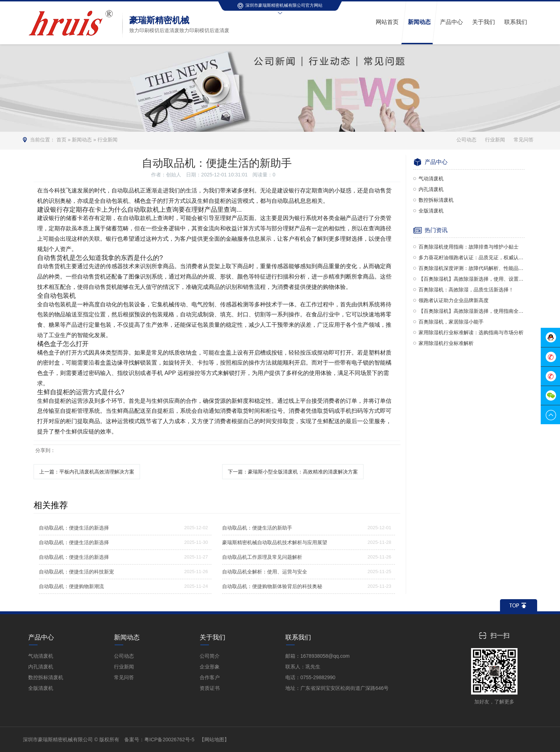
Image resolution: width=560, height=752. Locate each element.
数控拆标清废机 (436, 200)
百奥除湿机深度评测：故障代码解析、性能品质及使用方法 (472, 268)
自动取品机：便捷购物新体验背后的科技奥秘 (272, 586)
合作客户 (210, 677)
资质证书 (210, 688)
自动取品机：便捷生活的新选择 (74, 528)
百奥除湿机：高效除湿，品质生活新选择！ (466, 290)
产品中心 (41, 637)
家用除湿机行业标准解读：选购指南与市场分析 (471, 332)
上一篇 (87, 472)
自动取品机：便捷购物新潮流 (71, 586)
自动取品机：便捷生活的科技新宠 (76, 572)
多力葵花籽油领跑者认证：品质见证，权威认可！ (472, 257)
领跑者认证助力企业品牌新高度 (454, 300)
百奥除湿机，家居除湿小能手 (451, 322)
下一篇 (293, 472)
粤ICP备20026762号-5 (169, 740)
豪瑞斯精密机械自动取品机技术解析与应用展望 (275, 542)
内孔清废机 (431, 189)
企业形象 (210, 667)
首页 (61, 140)
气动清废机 (431, 179)
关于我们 (212, 637)
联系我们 (298, 637)
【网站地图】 (214, 740)
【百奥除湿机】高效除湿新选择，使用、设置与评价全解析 (472, 279)
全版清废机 (431, 211)
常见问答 (524, 140)
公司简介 (210, 656)
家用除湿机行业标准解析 (446, 343)
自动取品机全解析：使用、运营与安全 (265, 572)
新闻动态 (82, 140)
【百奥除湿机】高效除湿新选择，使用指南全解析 (472, 311)
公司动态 (466, 140)
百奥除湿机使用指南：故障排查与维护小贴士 (469, 247)
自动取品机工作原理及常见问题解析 (262, 557)
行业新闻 (107, 140)
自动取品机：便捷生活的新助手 (257, 528)
